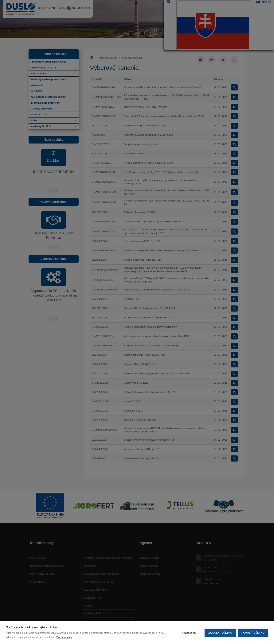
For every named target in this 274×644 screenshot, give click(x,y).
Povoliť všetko (253, 632)
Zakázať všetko (220, 632)
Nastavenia (189, 632)
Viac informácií (64, 637)
